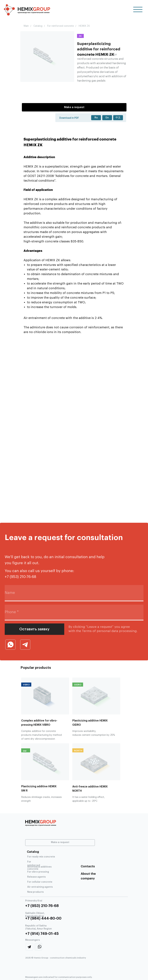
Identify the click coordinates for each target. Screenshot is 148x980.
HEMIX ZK (84, 26)
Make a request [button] (74, 107)
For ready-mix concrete (41, 857)
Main (26, 26)
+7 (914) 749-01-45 (42, 934)
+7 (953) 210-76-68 (42, 906)
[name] (74, 593)
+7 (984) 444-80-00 (43, 918)
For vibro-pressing (38, 872)
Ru (96, 118)
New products (35, 892)
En (107, 118)
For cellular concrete (40, 882)
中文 (118, 118)
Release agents (36, 877)
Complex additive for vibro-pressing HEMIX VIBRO (39, 723)
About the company (88, 876)
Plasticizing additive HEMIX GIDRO (90, 723)
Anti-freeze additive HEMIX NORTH (90, 789)
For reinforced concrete (60, 26)
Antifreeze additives (39, 867)
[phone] (74, 612)
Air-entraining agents (40, 887)
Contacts (88, 866)
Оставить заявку (34, 629)
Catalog (38, 26)
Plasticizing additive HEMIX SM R (39, 789)
